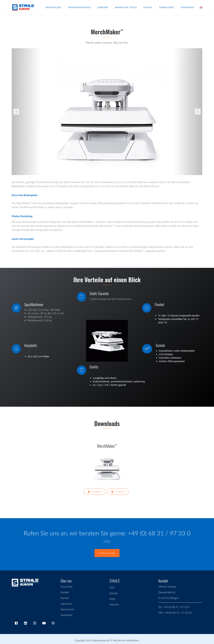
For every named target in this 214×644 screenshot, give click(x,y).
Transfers (187, 8)
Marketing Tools (126, 8)
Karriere (65, 598)
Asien (113, 599)
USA (112, 587)
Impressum (67, 604)
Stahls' (148, 8)
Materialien (53, 8)
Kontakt (65, 592)
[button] (26, 112)
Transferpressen (79, 8)
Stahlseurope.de (101, 640)
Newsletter (67, 615)
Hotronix (114, 604)
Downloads (167, 8)
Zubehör (103, 8)
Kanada (114, 593)
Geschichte (67, 587)
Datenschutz (67, 609)
